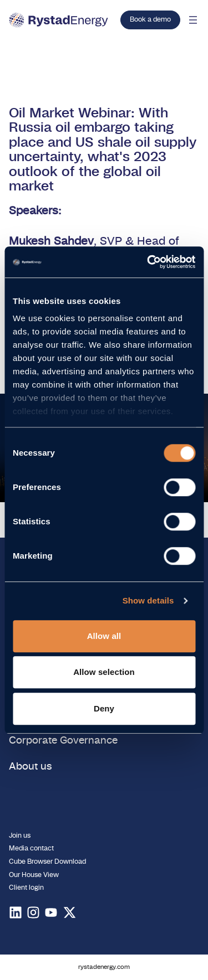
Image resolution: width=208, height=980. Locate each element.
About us (31, 767)
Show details (148, 600)
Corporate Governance (63, 741)
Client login (26, 888)
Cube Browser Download (47, 862)
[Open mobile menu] (193, 20)
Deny (104, 708)
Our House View (34, 875)
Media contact (31, 848)
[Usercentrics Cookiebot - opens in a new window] (148, 262)
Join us (20, 835)
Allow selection (104, 672)
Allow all (104, 636)
